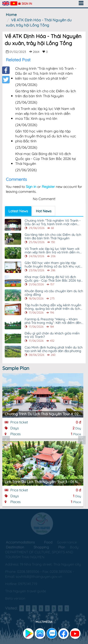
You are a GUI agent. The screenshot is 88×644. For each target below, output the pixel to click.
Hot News (44, 211)
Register (48, 187)
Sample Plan (16, 368)
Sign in (27, 4)
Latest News (18, 211)
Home (11, 15)
